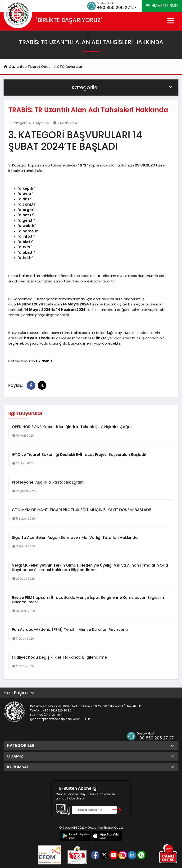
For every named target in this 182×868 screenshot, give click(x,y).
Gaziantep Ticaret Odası (27, 67)
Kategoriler (123, 87)
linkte (101, 338)
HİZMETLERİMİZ (162, 6)
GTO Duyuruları (70, 67)
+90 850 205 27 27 (117, 7)
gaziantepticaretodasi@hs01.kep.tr (55, 719)
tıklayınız (44, 361)
